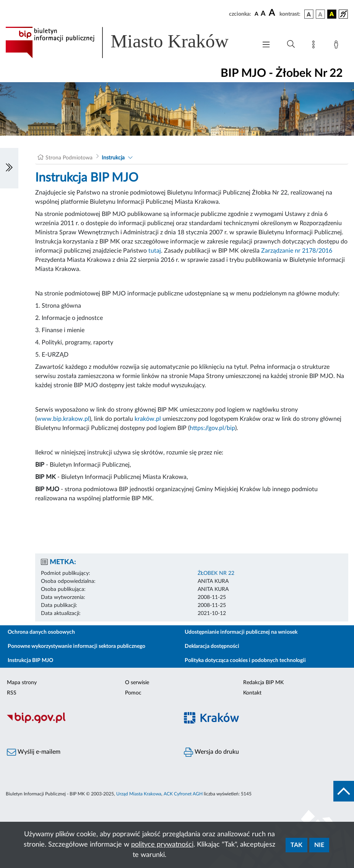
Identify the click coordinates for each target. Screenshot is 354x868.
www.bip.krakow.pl (63, 419)
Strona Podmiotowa (69, 158)
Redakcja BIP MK (263, 683)
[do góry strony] (344, 791)
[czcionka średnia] (263, 14)
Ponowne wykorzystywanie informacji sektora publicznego (76, 646)
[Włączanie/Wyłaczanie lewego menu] (9, 168)
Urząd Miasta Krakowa (139, 794)
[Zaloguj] (338, 46)
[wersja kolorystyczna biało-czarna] (320, 14)
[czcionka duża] (273, 13)
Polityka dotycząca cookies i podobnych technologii (245, 660)
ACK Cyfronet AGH (183, 794)
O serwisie (137, 683)
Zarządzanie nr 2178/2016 (297, 251)
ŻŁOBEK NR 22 (216, 573)
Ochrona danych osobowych (41, 632)
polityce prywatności (162, 845)
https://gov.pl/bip (212, 428)
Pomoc (133, 693)
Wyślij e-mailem (34, 752)
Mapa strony (22, 683)
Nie (319, 845)
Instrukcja (113, 158)
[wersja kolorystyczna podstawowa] (309, 14)
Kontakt (252, 693)
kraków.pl (148, 419)
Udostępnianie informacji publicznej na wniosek (241, 632)
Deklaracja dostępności (212, 646)
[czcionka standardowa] (257, 14)
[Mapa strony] (315, 46)
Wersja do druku (211, 752)
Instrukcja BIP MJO (30, 660)
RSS (12, 693)
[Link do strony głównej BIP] (127, 42)
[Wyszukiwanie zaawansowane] (291, 44)
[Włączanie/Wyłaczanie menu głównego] (266, 45)
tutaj (155, 251)
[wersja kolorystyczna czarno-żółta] (332, 14)
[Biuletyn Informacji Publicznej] (88, 722)
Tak (296, 845)
